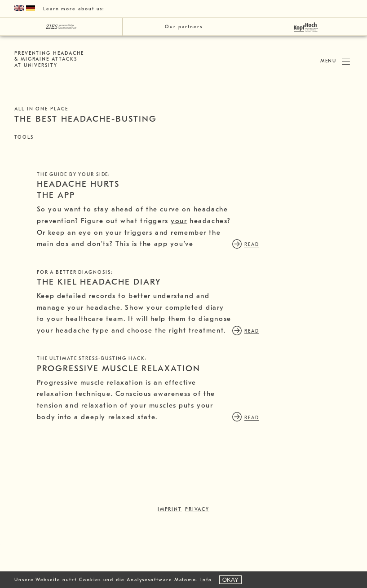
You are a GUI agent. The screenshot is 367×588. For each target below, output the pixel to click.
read (56, 285)
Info (206, 580)
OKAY (230, 580)
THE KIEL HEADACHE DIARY (99, 323)
